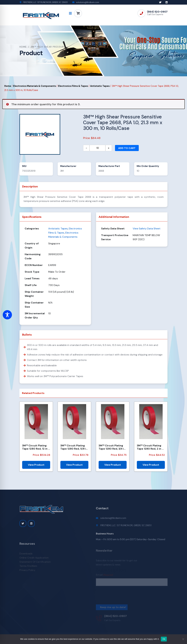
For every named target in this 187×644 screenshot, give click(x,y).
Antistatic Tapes (100, 86)
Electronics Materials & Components (35, 86)
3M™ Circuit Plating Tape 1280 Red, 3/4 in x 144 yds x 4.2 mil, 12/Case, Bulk (112, 447)
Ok (164, 639)
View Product (36, 465)
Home (23, 47)
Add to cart (127, 148)
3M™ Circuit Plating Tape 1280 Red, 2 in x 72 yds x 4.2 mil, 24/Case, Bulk (150, 447)
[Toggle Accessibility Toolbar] (7, 315)
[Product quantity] (97, 148)
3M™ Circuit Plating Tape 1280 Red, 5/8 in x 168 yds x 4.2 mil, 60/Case (74, 447)
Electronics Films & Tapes (73, 86)
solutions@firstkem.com (87, 2)
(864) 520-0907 (157, 12)
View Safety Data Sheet (147, 229)
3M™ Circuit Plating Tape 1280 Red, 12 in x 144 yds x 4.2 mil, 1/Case (36, 447)
